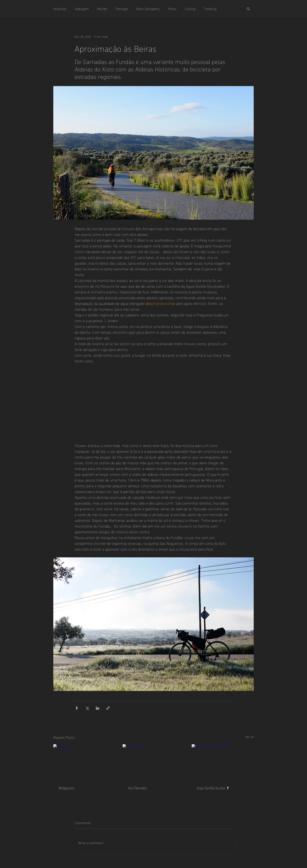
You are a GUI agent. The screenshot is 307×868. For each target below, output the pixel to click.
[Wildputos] (84, 762)
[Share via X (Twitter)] (87, 708)
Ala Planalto (137, 788)
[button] (248, 9)
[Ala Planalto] (154, 762)
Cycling (190, 9)
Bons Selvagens (148, 9)
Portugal (122, 9)
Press (172, 9)
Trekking (210, 9)
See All (249, 737)
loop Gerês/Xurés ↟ (213, 788)
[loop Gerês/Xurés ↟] (223, 762)
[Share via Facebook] (77, 708)
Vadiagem (82, 9)
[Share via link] (108, 708)
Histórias (60, 9)
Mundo (102, 9)
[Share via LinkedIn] (98, 708)
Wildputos (66, 788)
